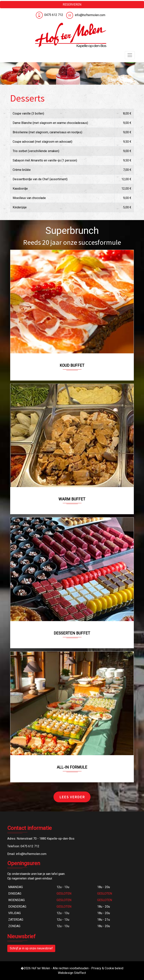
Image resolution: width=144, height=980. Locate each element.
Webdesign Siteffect (72, 973)
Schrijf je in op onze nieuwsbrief (31, 948)
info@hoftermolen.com (90, 15)
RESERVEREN (72, 5)
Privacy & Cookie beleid (107, 968)
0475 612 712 (54, 15)
